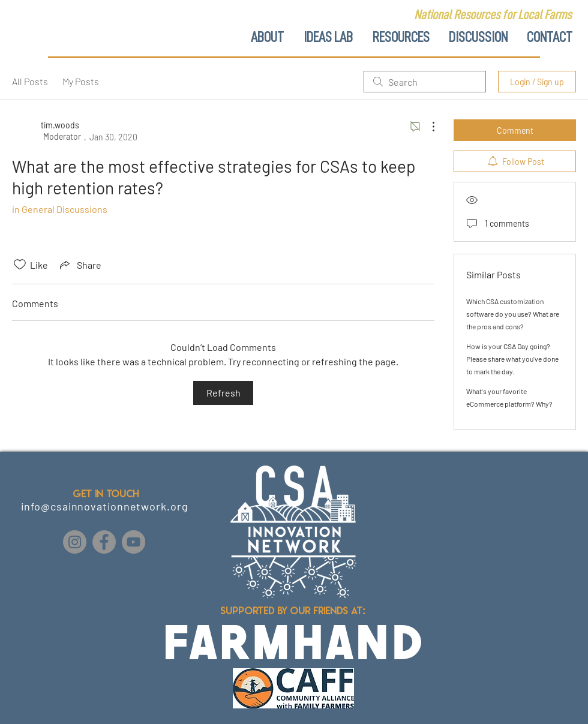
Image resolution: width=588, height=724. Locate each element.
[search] (425, 82)
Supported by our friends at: (294, 611)
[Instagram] (75, 542)
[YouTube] (133, 542)
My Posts (81, 81)
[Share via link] (79, 265)
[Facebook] (104, 542)
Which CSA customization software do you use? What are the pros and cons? (513, 314)
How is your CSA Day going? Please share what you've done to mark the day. (512, 359)
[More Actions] (427, 127)
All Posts (30, 81)
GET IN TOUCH (106, 494)
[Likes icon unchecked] (20, 265)
